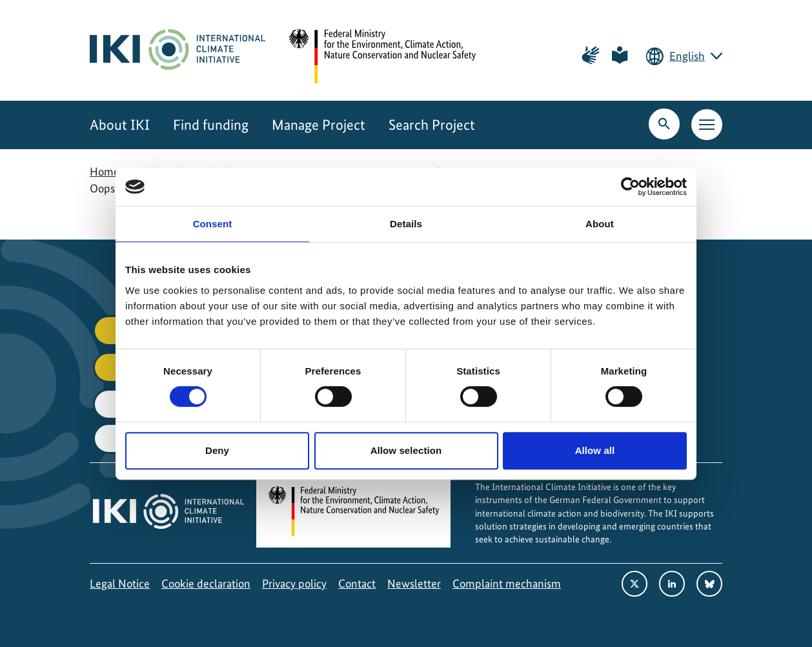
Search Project (432, 125)
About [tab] (600, 224)
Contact (357, 583)
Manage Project (319, 125)
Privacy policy (294, 583)
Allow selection (406, 450)
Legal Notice (120, 583)
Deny (217, 450)
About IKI (120, 125)
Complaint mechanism (507, 583)
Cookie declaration (206, 583)
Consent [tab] (213, 224)
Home (105, 171)
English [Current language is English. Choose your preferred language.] (687, 56)
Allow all (595, 450)
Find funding (211, 125)
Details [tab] (406, 224)
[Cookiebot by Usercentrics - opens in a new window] (630, 187)
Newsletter (414, 583)
